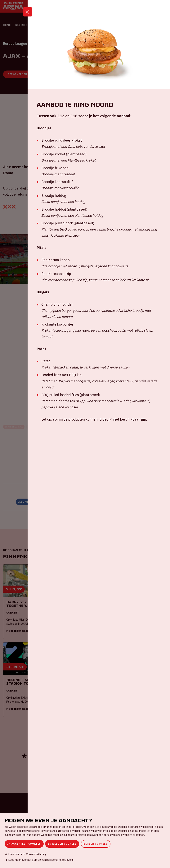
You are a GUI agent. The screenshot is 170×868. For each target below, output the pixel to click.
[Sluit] (28, 20)
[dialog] (85, 840)
